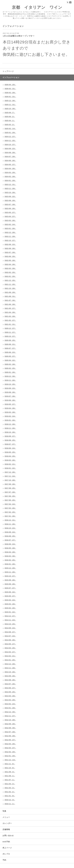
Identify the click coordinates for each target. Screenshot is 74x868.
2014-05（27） (10, 644)
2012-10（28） (10, 720)
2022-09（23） (10, 244)
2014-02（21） (10, 656)
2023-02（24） (10, 224)
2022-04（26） (10, 264)
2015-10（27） (10, 576)
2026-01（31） (10, 97)
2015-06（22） (10, 592)
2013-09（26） (10, 676)
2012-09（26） (10, 724)
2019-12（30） (10, 376)
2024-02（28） (10, 177)
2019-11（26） (10, 380)
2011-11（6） (10, 764)
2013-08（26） (10, 680)
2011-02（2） (10, 792)
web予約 (6, 842)
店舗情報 (6, 829)
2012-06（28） (10, 736)
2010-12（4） (10, 800)
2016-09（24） (10, 532)
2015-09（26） (10, 580)
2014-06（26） (10, 640)
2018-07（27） (10, 444)
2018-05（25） (10, 452)
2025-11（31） (10, 105)
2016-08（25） (10, 536)
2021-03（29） (10, 316)
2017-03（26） (10, 508)
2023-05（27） (10, 213)
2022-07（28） (10, 252)
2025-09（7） (10, 113)
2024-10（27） (10, 145)
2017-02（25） (10, 512)
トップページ (8, 71)
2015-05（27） (10, 596)
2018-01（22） (10, 468)
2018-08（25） (10, 440)
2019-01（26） (10, 420)
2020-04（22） (10, 360)
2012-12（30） (10, 712)
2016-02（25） (10, 560)
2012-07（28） (10, 732)
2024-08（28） (10, 153)
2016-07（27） (10, 540)
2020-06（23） (10, 352)
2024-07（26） (10, 157)
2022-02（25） (10, 272)
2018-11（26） (10, 428)
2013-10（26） (10, 672)
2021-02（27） (10, 320)
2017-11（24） (10, 476)
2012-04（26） (10, 744)
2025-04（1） (10, 121)
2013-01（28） (10, 708)
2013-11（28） (10, 668)
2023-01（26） (10, 228)
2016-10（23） (10, 528)
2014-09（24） (10, 628)
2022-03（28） (10, 268)
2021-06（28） (10, 304)
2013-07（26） (10, 684)
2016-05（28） (10, 548)
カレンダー (7, 823)
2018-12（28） (10, 424)
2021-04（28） (10, 312)
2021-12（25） (10, 280)
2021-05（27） (10, 308)
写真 (4, 811)
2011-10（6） (10, 768)
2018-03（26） (10, 460)
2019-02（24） (10, 416)
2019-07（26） (10, 396)
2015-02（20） (10, 608)
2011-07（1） (10, 780)
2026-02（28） (10, 93)
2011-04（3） (10, 784)
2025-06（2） (10, 117)
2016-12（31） (10, 520)
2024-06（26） (10, 161)
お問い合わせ (8, 836)
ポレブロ (6, 854)
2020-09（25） (10, 340)
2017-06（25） (10, 496)
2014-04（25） (10, 648)
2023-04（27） (10, 217)
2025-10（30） (10, 109)
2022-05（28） (10, 260)
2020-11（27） (10, 332)
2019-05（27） (10, 404)
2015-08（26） (10, 584)
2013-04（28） (10, 696)
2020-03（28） (10, 364)
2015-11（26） (10, 572)
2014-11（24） (10, 620)
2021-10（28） (10, 288)
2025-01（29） (10, 133)
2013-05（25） (10, 692)
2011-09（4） (10, 772)
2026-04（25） (10, 85)
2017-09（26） (10, 484)
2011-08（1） (10, 776)
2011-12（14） (10, 760)
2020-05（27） (10, 356)
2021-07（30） (10, 300)
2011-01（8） (10, 796)
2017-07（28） (10, 492)
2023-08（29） (10, 201)
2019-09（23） (10, 388)
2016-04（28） (10, 552)
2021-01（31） (10, 324)
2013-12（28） (10, 664)
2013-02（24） (10, 704)
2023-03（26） (10, 220)
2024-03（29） (10, 173)
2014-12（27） (10, 616)
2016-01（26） (10, 564)
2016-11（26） (10, 524)
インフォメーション (11, 77)
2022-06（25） (10, 256)
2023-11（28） (10, 189)
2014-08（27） (10, 632)
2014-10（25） (10, 624)
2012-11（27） (10, 716)
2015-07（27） (10, 588)
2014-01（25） (10, 660)
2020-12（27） (10, 328)
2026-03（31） (10, 89)
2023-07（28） (10, 205)
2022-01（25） (10, 276)
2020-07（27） (10, 348)
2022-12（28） (10, 232)
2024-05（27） (10, 165)
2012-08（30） (10, 728)
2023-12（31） (10, 185)
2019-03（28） (10, 412)
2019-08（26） (10, 392)
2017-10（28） (10, 480)
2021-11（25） (10, 284)
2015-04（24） (10, 600)
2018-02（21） (10, 464)
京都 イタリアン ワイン (37, 7)
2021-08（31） (10, 296)
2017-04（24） (10, 504)
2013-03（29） (10, 700)
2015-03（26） (10, 604)
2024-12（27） (10, 137)
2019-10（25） (10, 384)
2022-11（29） (10, 236)
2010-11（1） (10, 804)
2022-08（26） (10, 248)
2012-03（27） (10, 748)
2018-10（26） (10, 432)
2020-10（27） (10, 336)
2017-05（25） (10, 500)
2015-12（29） (10, 568)
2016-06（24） (10, 544)
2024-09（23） (10, 149)
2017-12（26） (10, 472)
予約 (4, 860)
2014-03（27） (10, 652)
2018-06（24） (10, 448)
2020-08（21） (10, 344)
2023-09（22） (10, 197)
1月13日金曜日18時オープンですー (19, 36)
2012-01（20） (10, 756)
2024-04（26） (10, 169)
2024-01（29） (10, 181)
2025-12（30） (10, 101)
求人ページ (7, 848)
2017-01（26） (10, 516)
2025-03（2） (10, 125)
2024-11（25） (10, 141)
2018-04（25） (10, 456)
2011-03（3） (10, 788)
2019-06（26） (10, 400)
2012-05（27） (10, 740)
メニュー (6, 817)
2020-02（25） (10, 368)
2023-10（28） (10, 193)
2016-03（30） (10, 556)
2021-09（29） (10, 292)
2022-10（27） (10, 240)
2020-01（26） (10, 372)
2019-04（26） (10, 408)
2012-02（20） (10, 752)
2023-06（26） (10, 209)
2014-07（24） (10, 636)
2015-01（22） (10, 612)
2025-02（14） (10, 129)
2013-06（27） (10, 688)
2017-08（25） (10, 488)
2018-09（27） (10, 436)
